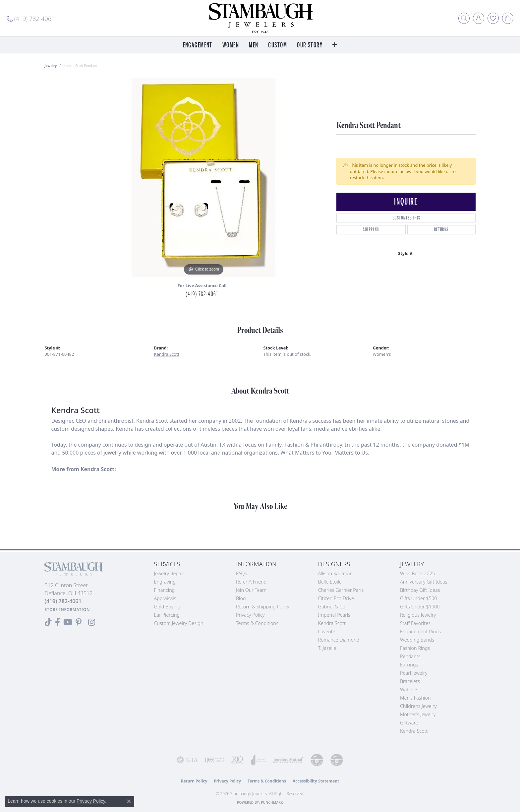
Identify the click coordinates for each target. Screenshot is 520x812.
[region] (204, 178)
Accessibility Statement (316, 781)
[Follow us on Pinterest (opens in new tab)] (79, 622)
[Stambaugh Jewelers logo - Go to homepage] (260, 18)
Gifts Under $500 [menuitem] (418, 598)
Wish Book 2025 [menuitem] (417, 573)
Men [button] (254, 45)
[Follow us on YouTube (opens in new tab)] (68, 622)
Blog (241, 598)
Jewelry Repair (169, 573)
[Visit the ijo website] (214, 760)
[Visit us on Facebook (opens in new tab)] (58, 622)
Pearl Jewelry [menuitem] (414, 673)
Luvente (327, 631)
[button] (464, 18)
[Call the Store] (63, 601)
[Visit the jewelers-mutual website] (288, 760)
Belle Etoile (330, 582)
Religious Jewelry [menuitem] (418, 615)
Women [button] (231, 45)
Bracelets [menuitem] (410, 681)
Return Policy (194, 781)
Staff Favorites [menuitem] (415, 623)
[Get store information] (67, 610)
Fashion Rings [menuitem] (415, 648)
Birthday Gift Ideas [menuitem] (420, 590)
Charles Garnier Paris (341, 590)
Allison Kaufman (336, 573)
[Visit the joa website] (259, 760)
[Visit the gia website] (187, 760)
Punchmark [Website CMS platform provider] (272, 802)
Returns (441, 230)
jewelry (51, 66)
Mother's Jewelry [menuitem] (418, 714)
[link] (31, 18)
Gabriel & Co (332, 607)
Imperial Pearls (334, 615)
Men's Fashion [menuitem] (415, 698)
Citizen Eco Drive (336, 598)
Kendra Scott (167, 354)
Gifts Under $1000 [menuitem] (420, 607)
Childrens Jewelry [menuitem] (418, 706)
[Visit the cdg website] (317, 760)
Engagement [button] (198, 45)
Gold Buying (167, 607)
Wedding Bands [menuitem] (417, 640)
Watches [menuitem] (409, 689)
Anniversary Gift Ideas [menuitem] (424, 582)
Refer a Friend (251, 582)
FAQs (241, 573)
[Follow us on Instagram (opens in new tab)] (92, 622)
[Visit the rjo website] (238, 760)
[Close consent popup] (129, 801)
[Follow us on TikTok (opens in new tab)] (48, 622)
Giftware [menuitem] (409, 723)
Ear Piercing (167, 615)
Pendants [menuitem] (410, 656)
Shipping (371, 230)
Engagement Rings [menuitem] (420, 631)
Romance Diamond (339, 640)
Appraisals (165, 598)
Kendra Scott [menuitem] (414, 731)
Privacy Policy (250, 615)
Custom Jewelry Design (179, 623)
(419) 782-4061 (202, 294)
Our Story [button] (310, 45)
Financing (165, 590)
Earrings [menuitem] (409, 665)
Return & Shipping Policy (263, 607)
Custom (278, 45)
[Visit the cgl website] (337, 760)
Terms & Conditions (257, 623)
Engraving (165, 582)
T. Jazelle (327, 648)
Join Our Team (251, 590)
